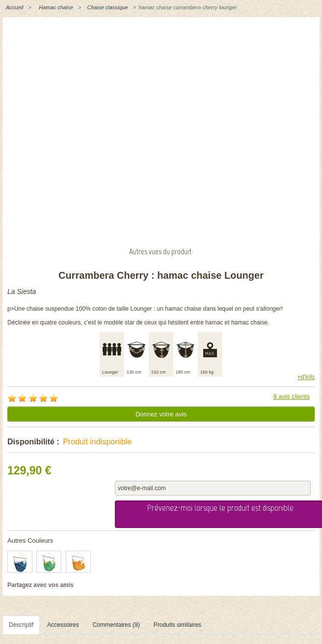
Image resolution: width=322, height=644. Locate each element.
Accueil (14, 7)
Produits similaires (177, 625)
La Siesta (22, 292)
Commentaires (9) (116, 625)
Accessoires (63, 625)
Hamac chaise (56, 7)
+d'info (306, 377)
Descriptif (21, 625)
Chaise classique (108, 7)
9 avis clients (292, 396)
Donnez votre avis (161, 414)
